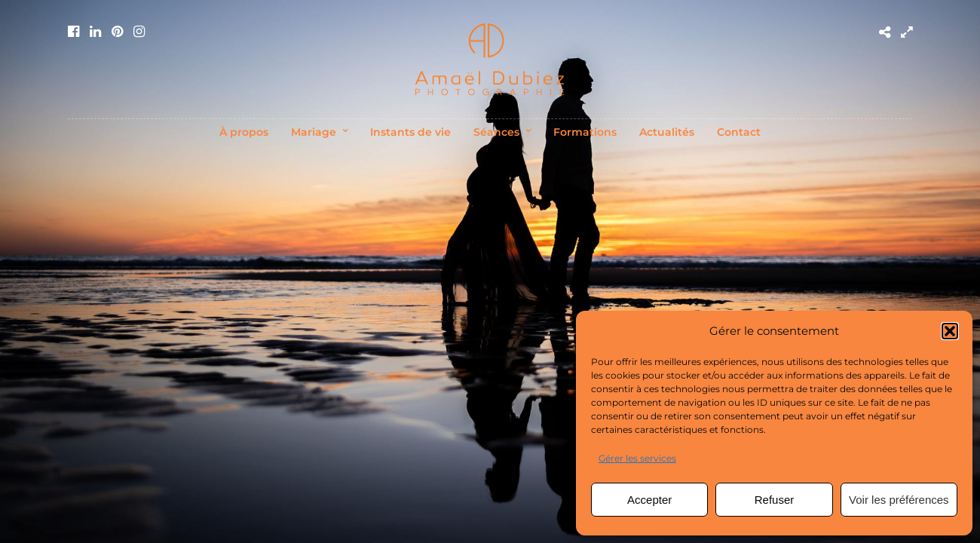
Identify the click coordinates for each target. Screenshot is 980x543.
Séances (496, 132)
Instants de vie (410, 132)
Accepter (649, 500)
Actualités (667, 132)
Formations (585, 132)
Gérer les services (637, 458)
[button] (950, 331)
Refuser (775, 500)
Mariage (314, 132)
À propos (244, 132)
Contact (739, 132)
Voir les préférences (899, 500)
